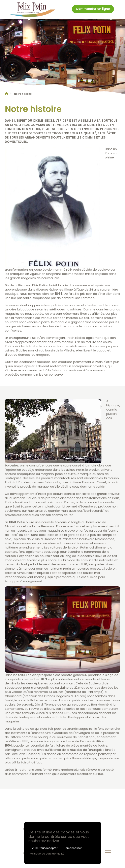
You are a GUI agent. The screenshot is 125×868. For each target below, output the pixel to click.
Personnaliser (73, 848)
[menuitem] (93, 10)
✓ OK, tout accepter (45, 848)
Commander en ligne (93, 9)
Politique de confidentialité (47, 854)
